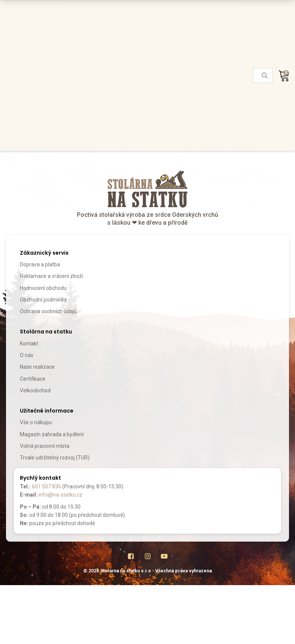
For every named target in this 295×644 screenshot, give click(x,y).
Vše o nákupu (36, 422)
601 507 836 (46, 486)
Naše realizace (37, 367)
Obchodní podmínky (43, 300)
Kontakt (29, 344)
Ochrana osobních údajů (48, 311)
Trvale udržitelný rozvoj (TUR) (55, 458)
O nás (27, 355)
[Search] (265, 75)
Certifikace (33, 379)
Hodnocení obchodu (43, 288)
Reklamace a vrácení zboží (51, 276)
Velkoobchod (35, 390)
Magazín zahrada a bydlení (52, 434)
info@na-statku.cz (61, 495)
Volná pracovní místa (45, 446)
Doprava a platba (40, 264)
